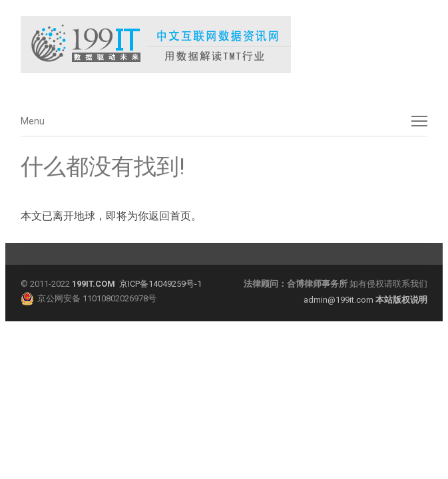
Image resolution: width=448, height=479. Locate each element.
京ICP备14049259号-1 (160, 284)
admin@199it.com (339, 300)
